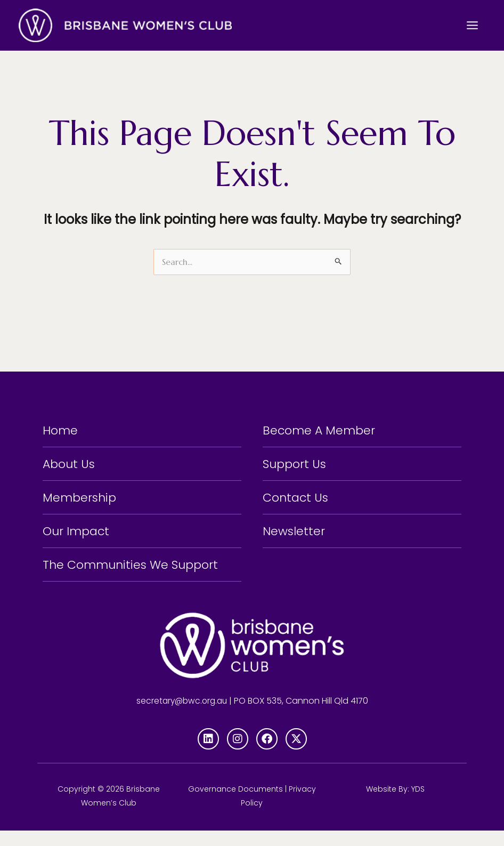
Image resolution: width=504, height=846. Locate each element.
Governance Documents (235, 804)
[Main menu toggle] (472, 25)
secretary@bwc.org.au (182, 716)
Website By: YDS (395, 804)
